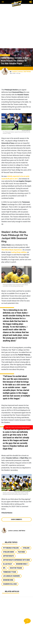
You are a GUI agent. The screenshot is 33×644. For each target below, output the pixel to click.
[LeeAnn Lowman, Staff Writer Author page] (5, 71)
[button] (3, 2)
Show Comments (17, 519)
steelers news (9, 552)
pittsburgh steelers (11, 548)
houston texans (16, 568)
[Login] (31, 2)
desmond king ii (22, 564)
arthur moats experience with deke (16, 560)
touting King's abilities (19, 252)
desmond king (8, 580)
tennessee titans (10, 572)
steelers (26, 548)
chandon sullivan (10, 584)
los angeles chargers (11, 576)
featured (21, 552)
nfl (4, 568)
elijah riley (8, 564)
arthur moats (8, 556)
